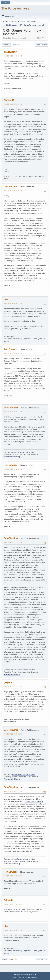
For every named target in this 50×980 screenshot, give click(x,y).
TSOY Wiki (17, 909)
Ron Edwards (11, 187)
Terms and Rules (24, 975)
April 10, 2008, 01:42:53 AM (13, 876)
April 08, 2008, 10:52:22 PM (13, 469)
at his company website (34, 801)
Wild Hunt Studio (10, 722)
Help (15, 975)
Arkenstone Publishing (12, 457)
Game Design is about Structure (24, 452)
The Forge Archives (15, 8)
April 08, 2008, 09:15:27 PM (13, 412)
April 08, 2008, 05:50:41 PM (13, 304)
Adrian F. (8, 900)
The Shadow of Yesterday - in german (17, 339)
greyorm (8, 682)
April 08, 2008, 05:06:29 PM (13, 104)
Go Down (6, 45)
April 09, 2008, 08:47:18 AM (13, 734)
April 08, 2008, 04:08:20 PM (13, 56)
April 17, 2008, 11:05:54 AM (13, 904)
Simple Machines (31, 977)
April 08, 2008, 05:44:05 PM (13, 191)
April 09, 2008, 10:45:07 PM (13, 791)
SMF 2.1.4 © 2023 (19, 977)
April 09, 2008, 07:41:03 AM (13, 686)
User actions (42, 45)
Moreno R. (9, 100)
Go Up (5, 959)
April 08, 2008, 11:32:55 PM (13, 542)
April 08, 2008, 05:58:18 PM (13, 353)
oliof (6, 300)
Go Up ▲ (33, 975)
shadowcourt (10, 52)
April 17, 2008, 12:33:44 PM (13, 930)
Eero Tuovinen (11, 408)
